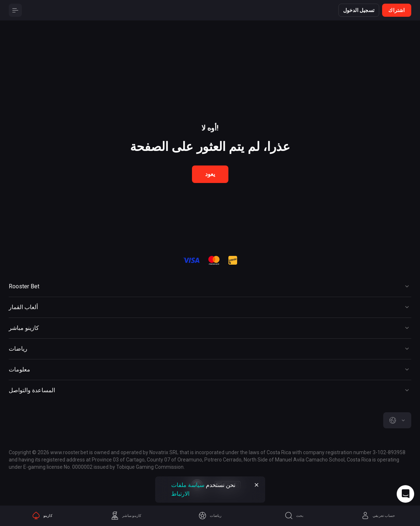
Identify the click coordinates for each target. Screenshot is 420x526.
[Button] (15, 10)
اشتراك (397, 10)
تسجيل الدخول (359, 10)
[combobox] (397, 420)
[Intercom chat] (405, 494)
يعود (210, 174)
